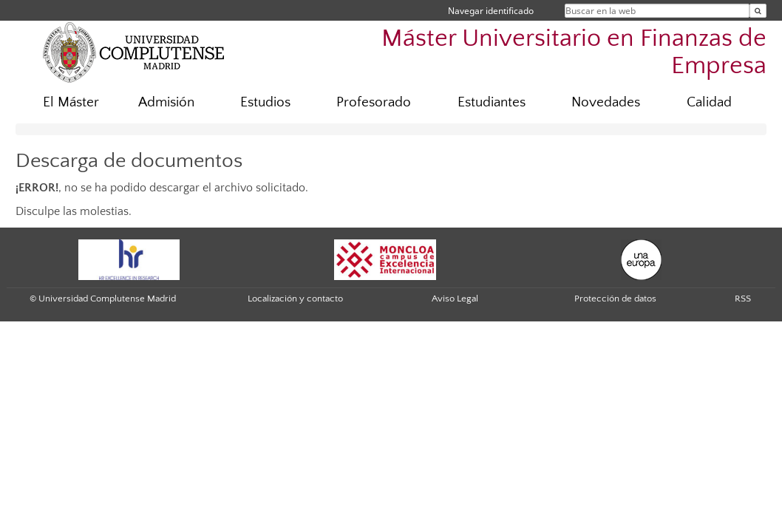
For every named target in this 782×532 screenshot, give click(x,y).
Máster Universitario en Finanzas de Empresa (574, 52)
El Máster (71, 102)
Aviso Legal (455, 299)
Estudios (265, 102)
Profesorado (374, 102)
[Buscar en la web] (758, 11)
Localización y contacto (295, 299)
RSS (743, 299)
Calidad (709, 102)
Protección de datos (615, 299)
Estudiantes (492, 102)
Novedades (606, 102)
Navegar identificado (491, 11)
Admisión (166, 102)
